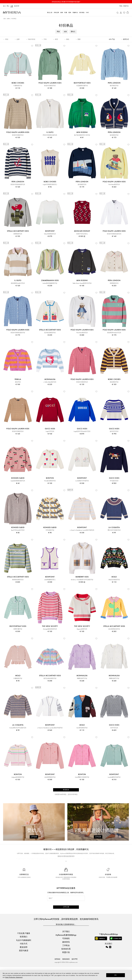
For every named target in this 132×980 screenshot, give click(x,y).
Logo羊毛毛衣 (50, 431)
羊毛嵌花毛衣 (114, 481)
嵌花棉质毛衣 (82, 185)
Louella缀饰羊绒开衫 (114, 777)
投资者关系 (66, 962)
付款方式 (24, 956)
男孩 (58, 32)
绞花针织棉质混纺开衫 (18, 333)
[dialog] (66, 975)
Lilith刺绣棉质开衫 (50, 777)
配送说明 (24, 960)
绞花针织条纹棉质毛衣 (18, 185)
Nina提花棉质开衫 (50, 481)
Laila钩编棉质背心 (50, 580)
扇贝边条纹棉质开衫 (50, 678)
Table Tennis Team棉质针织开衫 (82, 283)
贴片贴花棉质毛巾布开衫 (82, 135)
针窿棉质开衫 (18, 86)
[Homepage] (12, 12)
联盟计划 (66, 965)
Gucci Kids (61, 863)
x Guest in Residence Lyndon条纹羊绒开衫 (50, 728)
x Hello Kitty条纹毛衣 (50, 382)
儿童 (12, 6)
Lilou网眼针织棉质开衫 (82, 777)
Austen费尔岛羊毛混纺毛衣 (18, 728)
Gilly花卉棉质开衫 (114, 580)
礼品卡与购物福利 (24, 953)
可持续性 (66, 951)
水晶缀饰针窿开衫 (82, 86)
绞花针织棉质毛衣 (18, 135)
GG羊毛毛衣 (114, 728)
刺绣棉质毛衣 (18, 234)
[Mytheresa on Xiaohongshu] (110, 961)
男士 (8, 6)
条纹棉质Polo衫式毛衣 (18, 283)
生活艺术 (17, 6)
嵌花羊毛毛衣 (114, 431)
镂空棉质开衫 (114, 86)
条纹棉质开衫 (114, 382)
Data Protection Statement (14, 977)
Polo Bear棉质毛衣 (114, 185)
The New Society (67, 870)
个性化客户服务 (24, 946)
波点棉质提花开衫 (114, 629)
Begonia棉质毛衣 (82, 629)
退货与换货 (24, 963)
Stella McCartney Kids (39, 867)
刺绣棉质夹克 (114, 283)
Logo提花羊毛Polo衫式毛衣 (82, 431)
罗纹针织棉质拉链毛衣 (50, 135)
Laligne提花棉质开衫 (18, 777)
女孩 (65, 32)
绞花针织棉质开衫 (50, 86)
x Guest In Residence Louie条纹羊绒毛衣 (82, 530)
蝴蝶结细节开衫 (82, 678)
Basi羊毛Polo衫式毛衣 (18, 530)
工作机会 (66, 958)
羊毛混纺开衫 (50, 530)
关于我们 (66, 944)
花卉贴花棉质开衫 (50, 333)
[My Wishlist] (124, 13)
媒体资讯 (66, 955)
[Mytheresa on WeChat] (107, 960)
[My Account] (121, 12)
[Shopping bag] (128, 12)
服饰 (8, 19)
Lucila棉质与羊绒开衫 (82, 481)
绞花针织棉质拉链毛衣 (114, 234)
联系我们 (24, 950)
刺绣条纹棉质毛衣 (18, 580)
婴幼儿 (73, 32)
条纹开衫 (18, 382)
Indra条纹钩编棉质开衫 (50, 283)
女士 (4, 6)
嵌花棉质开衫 (114, 135)
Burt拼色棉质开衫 (82, 728)
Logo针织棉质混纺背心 (50, 185)
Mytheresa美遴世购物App (66, 948)
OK (116, 975)
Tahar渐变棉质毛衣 (50, 234)
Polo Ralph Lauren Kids (36, 863)
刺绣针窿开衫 (18, 629)
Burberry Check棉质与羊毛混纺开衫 (82, 580)
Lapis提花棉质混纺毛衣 (18, 481)
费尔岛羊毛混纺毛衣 (114, 530)
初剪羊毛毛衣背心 (82, 234)
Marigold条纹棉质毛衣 (50, 629)
